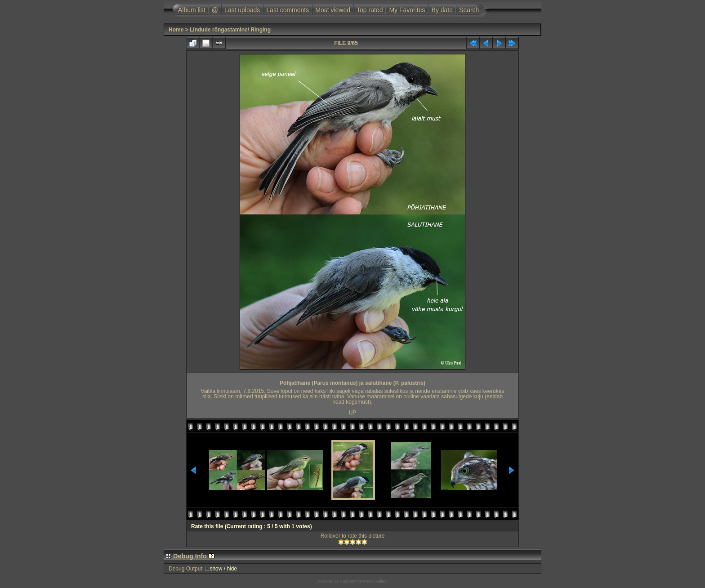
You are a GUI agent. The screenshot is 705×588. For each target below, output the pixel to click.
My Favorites (407, 10)
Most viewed (333, 10)
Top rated (370, 10)
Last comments (288, 10)
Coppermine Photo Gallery (364, 581)
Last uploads (242, 10)
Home (176, 30)
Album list (192, 10)
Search (469, 10)
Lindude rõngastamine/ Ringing (230, 30)
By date (442, 10)
